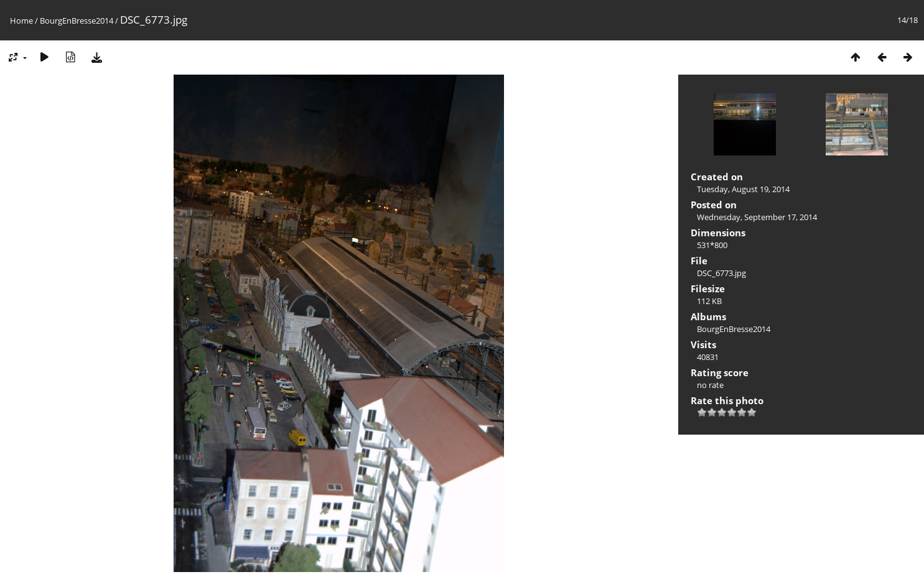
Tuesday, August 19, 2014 (743, 189)
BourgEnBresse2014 (77, 21)
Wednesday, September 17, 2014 (757, 217)
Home (21, 21)
